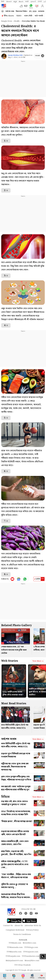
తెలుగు (21, 2)
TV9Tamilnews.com (31, 956)
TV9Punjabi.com (13, 956)
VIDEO (19, 16)
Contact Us (8, 926)
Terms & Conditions (22, 934)
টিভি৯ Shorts (9, 16)
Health (17, 21)
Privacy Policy (32, 930)
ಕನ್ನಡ (15, 2)
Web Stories (10, 661)
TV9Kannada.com (15, 947)
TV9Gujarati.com (31, 952)
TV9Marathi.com (14, 952)
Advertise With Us (33, 926)
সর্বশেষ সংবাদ (9, 739)
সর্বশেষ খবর (10, 11)
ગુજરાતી (33, 2)
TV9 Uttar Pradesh (23, 965)
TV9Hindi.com (15, 943)
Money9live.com (32, 961)
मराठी (27, 2)
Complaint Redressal (15, 930)
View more (38, 661)
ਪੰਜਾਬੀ (40, 2)
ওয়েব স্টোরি (28, 16)
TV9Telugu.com (31, 947)
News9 (9, 2)
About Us (19, 926)
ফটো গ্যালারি (39, 16)
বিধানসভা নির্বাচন (22, 11)
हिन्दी (3, 2)
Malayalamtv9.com (14, 961)
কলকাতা (41, 11)
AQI (26, 6)
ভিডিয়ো (5, 797)
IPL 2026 (33, 11)
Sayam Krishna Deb (15, 55)
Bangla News (7, 21)
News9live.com (30, 943)
